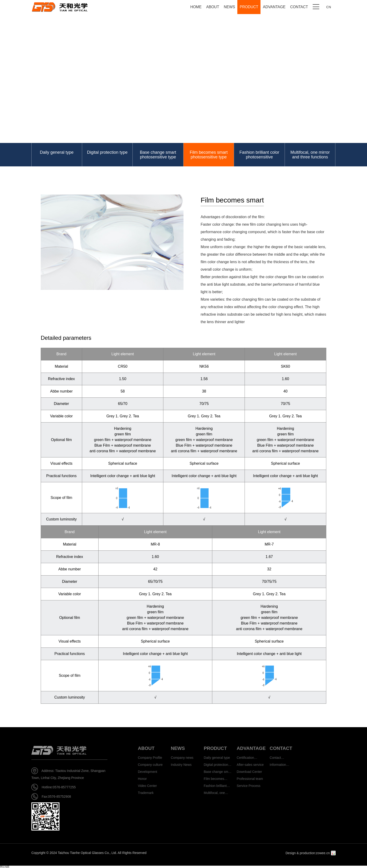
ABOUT (213, 7)
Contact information (278, 758)
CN (329, 7)
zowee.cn (323, 853)
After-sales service (250, 765)
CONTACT (299, 7)
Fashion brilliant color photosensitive (259, 155)
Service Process (248, 786)
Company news (182, 758)
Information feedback (278, 765)
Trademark (146, 793)
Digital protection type (107, 152)
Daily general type (57, 152)
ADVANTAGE (274, 7)
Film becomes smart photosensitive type (209, 155)
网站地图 (5, 867)
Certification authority (245, 758)
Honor (142, 779)
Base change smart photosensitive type (158, 155)
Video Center (147, 786)
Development (148, 772)
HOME (196, 7)
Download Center (249, 772)
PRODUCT (249, 7)
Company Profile (150, 758)
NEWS (229, 7)
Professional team (250, 779)
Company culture (150, 765)
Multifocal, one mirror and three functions (310, 155)
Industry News (181, 765)
